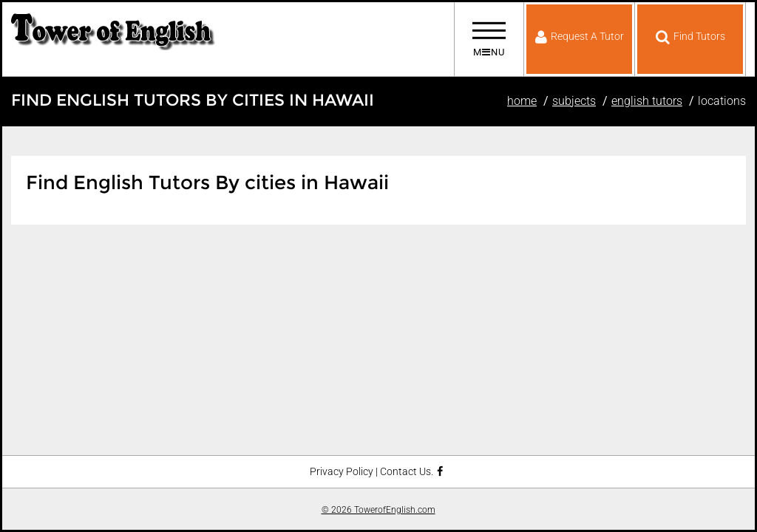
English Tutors (647, 101)
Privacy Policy (342, 472)
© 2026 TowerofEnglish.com (378, 510)
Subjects (574, 101)
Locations (722, 101)
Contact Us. (407, 472)
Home (522, 101)
